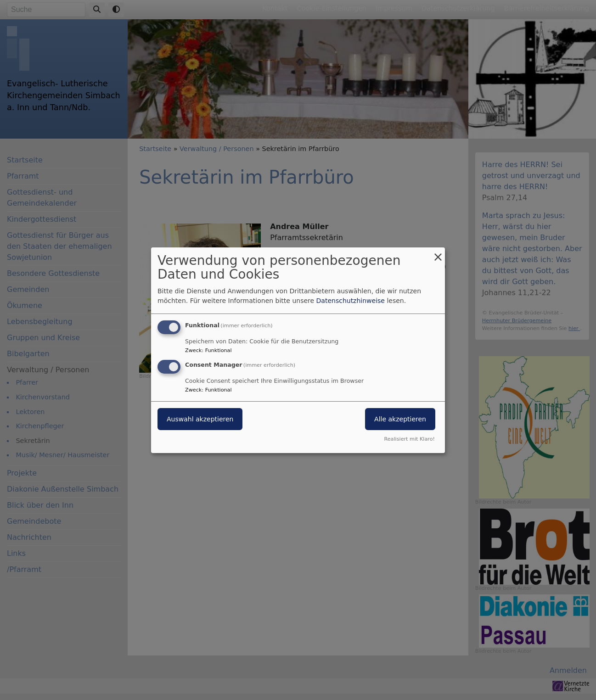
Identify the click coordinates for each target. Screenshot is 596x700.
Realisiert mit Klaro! (409, 439)
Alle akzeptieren (400, 419)
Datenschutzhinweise (351, 301)
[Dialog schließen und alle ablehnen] (438, 253)
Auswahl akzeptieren (200, 419)
